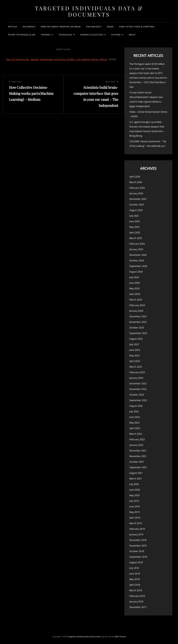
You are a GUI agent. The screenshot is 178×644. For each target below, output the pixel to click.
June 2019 (135, 507)
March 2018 (136, 590)
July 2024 (134, 277)
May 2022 (134, 423)
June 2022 (135, 417)
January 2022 (136, 445)
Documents (29, 27)
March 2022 (136, 434)
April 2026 (135, 177)
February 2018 (137, 596)
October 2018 (137, 551)
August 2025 (136, 210)
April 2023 (135, 361)
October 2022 (137, 395)
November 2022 (138, 389)
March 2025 (136, 238)
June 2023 (135, 350)
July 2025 (134, 216)
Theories (46, 35)
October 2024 (137, 260)
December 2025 (138, 199)
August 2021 (136, 473)
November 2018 (138, 546)
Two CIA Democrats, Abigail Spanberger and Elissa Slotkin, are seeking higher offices (57, 59)
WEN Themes (120, 637)
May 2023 (134, 356)
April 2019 (135, 518)
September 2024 (138, 266)
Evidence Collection (92, 35)
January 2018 (136, 602)
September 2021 (138, 467)
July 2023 (134, 344)
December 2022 (138, 384)
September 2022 (138, 400)
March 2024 (136, 300)
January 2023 (136, 378)
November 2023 (138, 322)
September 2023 (138, 333)
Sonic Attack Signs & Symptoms (137, 27)
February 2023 (137, 372)
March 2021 (136, 479)
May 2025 (134, 227)
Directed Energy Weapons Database (61, 27)
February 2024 (137, 305)
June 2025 (135, 221)
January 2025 (136, 249)
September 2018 (138, 557)
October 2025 (137, 205)
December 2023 (138, 316)
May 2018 (134, 579)
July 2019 (134, 501)
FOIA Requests (94, 27)
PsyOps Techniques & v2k (22, 35)
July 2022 (134, 411)
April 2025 (135, 233)
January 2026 (136, 193)
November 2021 (138, 456)
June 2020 (135, 490)
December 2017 (138, 607)
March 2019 (136, 523)
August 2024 (136, 272)
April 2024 (135, 294)
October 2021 (137, 462)
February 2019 (137, 529)
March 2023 (136, 367)
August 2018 (136, 562)
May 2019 (134, 512)
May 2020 (134, 495)
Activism (116, 35)
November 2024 (138, 255)
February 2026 (137, 188)
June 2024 (135, 283)
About (132, 35)
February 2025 (137, 244)
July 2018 (134, 568)
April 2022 (135, 428)
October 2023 (137, 328)
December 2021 (138, 451)
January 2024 (136, 311)
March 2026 (136, 182)
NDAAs (110, 27)
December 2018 (138, 540)
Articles (13, 27)
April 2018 (135, 585)
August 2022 (136, 406)
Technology (65, 35)
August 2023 (136, 339)
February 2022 (137, 439)
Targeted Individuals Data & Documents (89, 11)
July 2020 (134, 484)
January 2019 (136, 534)
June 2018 (135, 574)
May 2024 (134, 288)
